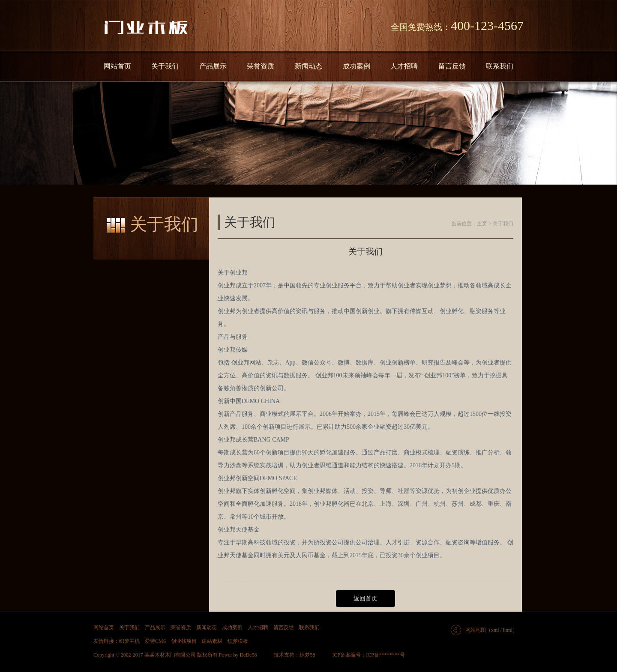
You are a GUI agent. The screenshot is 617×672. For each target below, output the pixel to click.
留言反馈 (452, 66)
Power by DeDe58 (238, 655)
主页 (482, 224)
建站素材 (212, 641)
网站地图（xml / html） (491, 630)
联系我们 (500, 66)
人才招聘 (404, 66)
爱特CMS (155, 641)
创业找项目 (184, 641)
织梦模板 (238, 641)
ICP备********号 (385, 655)
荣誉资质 (261, 66)
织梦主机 (129, 641)
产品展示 (213, 66)
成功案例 (356, 66)
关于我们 (165, 66)
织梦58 (307, 655)
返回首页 (365, 599)
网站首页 (117, 66)
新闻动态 (308, 66)
